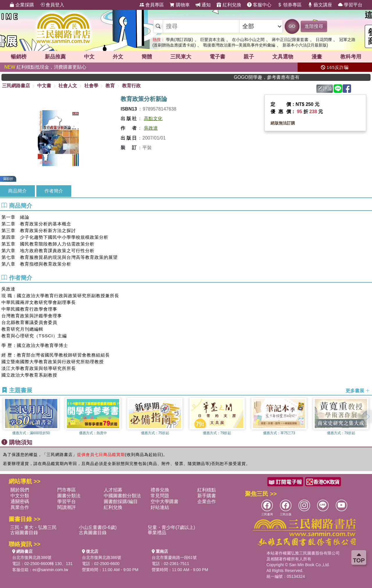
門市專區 (67, 490)
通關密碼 (20, 501)
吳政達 (151, 128)
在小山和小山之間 (248, 40)
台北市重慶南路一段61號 (174, 557)
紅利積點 (207, 490)
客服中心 (259, 5)
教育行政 (131, 86)
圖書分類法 (69, 496)
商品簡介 (17, 191)
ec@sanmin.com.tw (50, 570)
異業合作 (20, 507)
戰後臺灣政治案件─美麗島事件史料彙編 (239, 45)
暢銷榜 (19, 57)
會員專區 (152, 5)
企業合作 (207, 501)
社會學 (91, 86)
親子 (249, 57)
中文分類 (20, 496)
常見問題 (160, 496)
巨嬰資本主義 (212, 40)
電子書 (217, 57)
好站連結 (160, 507)
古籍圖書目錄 (24, 533)
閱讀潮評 (67, 507)
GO (292, 26)
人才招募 (113, 490)
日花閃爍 (324, 40)
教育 (110, 86)
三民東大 (181, 57)
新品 (55, 57)
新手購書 (207, 496)
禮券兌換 (160, 490)
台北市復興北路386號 (32, 557)
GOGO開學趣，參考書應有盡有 (275, 77)
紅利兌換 (229, 5)
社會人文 (68, 86)
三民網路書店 (16, 86)
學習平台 (350, 5)
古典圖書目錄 (93, 533)
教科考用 (351, 57)
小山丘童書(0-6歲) (98, 527)
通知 (203, 5)
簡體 (147, 57)
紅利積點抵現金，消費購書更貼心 (45, 67)
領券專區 (289, 5)
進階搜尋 (314, 26)
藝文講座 (320, 5)
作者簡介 (54, 191)
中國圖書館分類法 (122, 496)
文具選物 (283, 57)
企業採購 (22, 5)
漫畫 (317, 57)
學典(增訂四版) (179, 40)
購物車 (180, 5)
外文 (118, 57)
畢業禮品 (157, 533)
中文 (89, 57)
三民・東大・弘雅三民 (33, 527)
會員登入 (52, 5)
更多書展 (358, 390)
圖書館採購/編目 (121, 501)
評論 (325, 89)
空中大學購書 (164, 501)
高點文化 (153, 119)
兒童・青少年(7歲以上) (171, 527)
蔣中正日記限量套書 (290, 40)
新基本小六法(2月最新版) (305, 45)
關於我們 (20, 490)
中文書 (44, 86)
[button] (368, 416)
